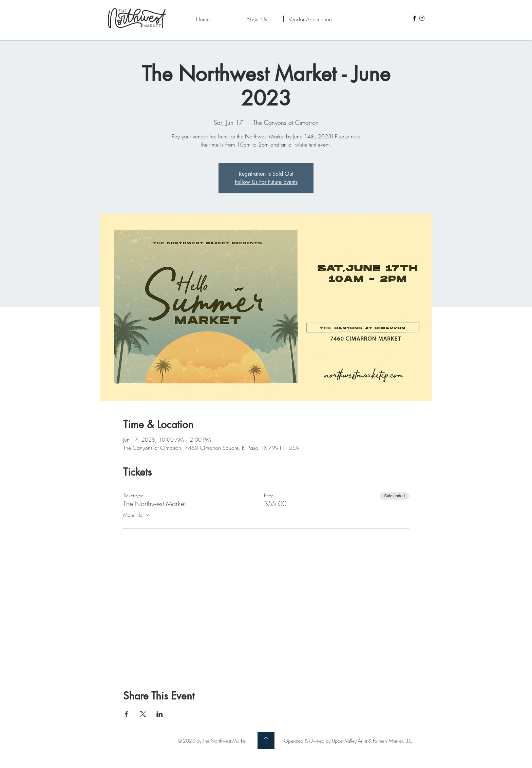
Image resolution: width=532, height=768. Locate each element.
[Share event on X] (143, 714)
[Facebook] (414, 18)
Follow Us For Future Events (266, 182)
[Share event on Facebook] (126, 714)
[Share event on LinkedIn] (160, 714)
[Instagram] (422, 18)
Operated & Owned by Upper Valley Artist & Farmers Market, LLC (348, 741)
